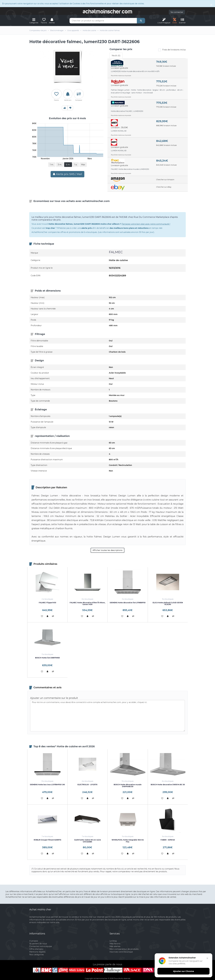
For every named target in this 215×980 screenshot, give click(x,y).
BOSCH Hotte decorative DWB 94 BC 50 (168, 785)
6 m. (68, 165)
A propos (34, 941)
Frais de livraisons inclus (172, 50)
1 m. (52, 165)
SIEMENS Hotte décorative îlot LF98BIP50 (128, 603)
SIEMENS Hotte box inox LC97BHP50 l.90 (47, 785)
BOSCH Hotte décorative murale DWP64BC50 (128, 785)
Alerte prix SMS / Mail (67, 174)
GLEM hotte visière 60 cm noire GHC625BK (88, 841)
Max (83, 165)
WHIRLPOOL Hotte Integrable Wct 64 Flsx (128, 841)
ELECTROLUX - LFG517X (87, 785)
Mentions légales (37, 952)
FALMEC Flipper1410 (47, 603)
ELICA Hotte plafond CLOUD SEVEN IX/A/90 (168, 603)
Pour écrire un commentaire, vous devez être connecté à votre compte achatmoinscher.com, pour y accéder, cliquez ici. (107, 716)
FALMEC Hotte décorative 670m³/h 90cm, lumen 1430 (87, 603)
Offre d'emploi (36, 949)
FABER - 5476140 (168, 840)
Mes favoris (115, 944)
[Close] (211, 5)
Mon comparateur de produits (124, 949)
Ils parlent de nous (38, 944)
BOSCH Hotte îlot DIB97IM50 (47, 658)
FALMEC (116, 252)
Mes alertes (115, 946)
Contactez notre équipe (41, 946)
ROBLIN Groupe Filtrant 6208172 (47, 840)
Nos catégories (37, 955)
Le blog (113, 941)
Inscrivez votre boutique (121, 952)
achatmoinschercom (107, 11)
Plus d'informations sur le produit (121, 76)
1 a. (76, 165)
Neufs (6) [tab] (116, 56)
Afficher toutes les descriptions (107, 550)
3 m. (60, 165)
